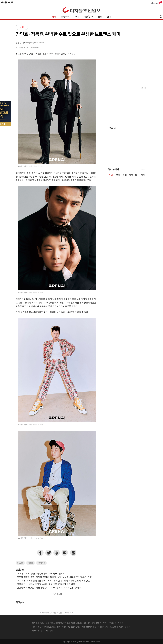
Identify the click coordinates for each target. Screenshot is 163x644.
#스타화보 (41, 563)
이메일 (65, 553)
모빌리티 (65, 17)
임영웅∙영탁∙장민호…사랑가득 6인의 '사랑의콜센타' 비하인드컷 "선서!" (49, 588)
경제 (54, 17)
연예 (109, 17)
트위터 (48, 553)
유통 (22, 27)
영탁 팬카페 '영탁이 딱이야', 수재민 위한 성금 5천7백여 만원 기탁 (46, 585)
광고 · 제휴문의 (47, 631)
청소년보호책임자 (117, 627)
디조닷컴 (81, 10)
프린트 (73, 553)
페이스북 (40, 553)
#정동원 (31, 563)
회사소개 (36, 631)
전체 (111, 175)
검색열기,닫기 (161, 17)
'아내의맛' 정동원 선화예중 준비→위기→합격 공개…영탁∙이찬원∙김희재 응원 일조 (53, 581)
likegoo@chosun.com (36, 43)
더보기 (57, 594)
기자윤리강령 (103, 627)
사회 (77, 17)
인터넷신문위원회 (139, 627)
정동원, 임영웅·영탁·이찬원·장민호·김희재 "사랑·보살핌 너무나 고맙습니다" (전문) (55, 577)
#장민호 (20, 563)
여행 (131, 175)
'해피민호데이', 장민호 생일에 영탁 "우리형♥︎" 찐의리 (41, 574)
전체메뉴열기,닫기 (2, 17)
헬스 (100, 17)
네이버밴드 (57, 553)
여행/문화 (88, 17)
